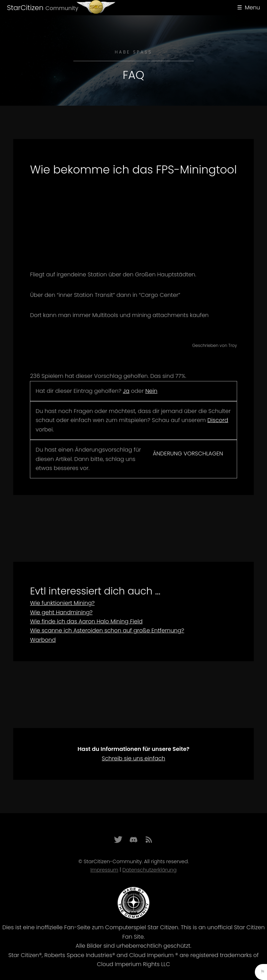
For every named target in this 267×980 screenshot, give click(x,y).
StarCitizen (43, 8)
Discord (218, 420)
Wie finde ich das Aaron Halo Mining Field (86, 621)
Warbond (43, 640)
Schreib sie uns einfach (133, 758)
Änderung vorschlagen (188, 453)
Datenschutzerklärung (149, 870)
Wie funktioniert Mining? (62, 603)
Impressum (104, 870)
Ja (126, 391)
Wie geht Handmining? (61, 612)
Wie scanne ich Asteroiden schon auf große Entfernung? (107, 630)
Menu (252, 7)
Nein (151, 391)
